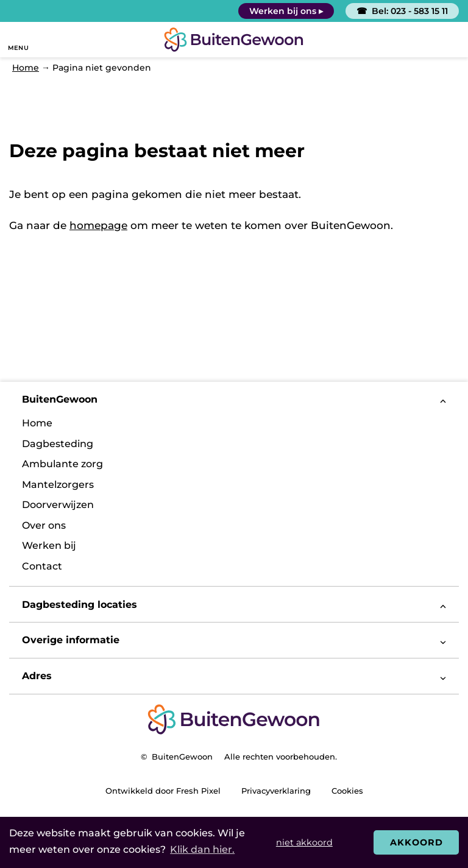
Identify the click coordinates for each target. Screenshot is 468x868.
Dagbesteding (58, 444)
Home (37, 423)
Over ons (44, 525)
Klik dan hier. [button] (202, 849)
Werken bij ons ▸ (286, 11)
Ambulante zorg (62, 464)
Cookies (347, 791)
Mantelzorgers (58, 485)
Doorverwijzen (58, 505)
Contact (42, 566)
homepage (98, 225)
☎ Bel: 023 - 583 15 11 (402, 11)
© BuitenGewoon (177, 757)
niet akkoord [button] (304, 842)
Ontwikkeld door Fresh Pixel (163, 791)
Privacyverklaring (276, 791)
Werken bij (49, 545)
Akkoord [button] (417, 842)
